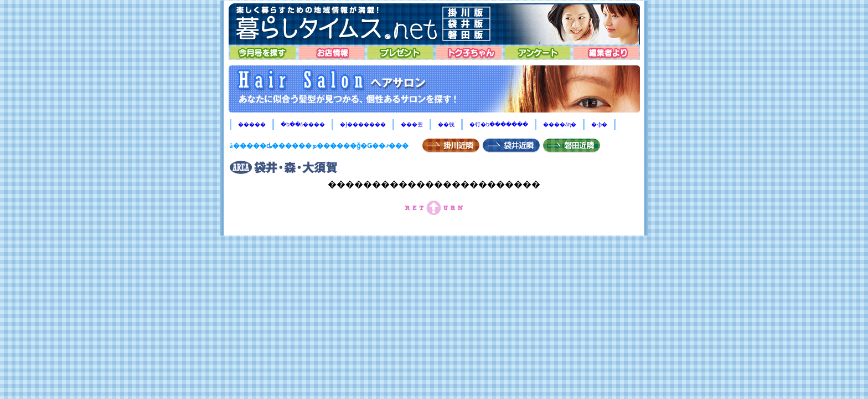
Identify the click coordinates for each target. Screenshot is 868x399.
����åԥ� (560, 124)
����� (252, 124)
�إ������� (363, 124)
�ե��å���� (303, 124)
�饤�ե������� (499, 124)
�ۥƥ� (599, 124)
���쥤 (412, 124)
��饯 (446, 124)
